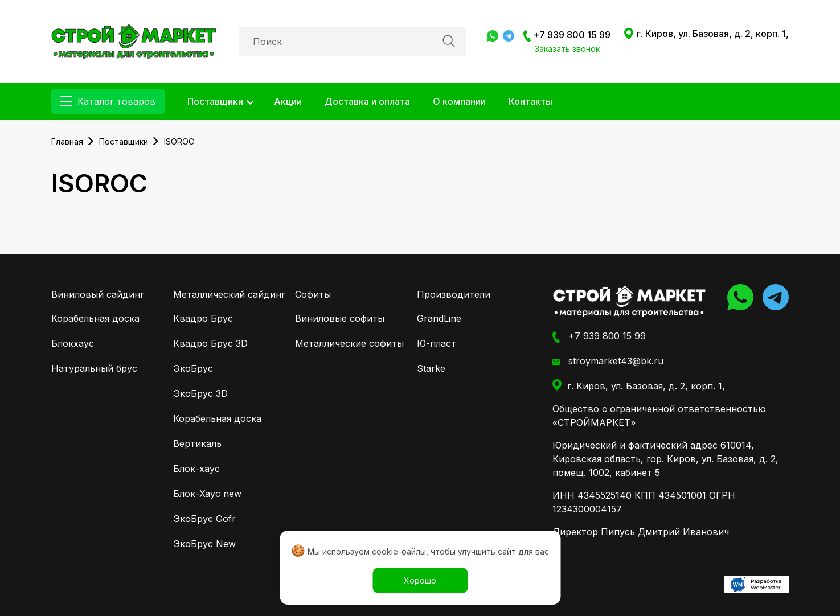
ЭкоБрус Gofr (204, 519)
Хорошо (420, 580)
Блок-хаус (196, 469)
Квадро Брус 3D (210, 343)
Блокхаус (73, 343)
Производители (454, 294)
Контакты (530, 101)
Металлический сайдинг (229, 294)
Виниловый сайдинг (98, 294)
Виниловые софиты (340, 318)
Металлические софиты (349, 343)
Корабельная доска (95, 318)
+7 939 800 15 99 (567, 35)
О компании (459, 101)
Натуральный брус (94, 368)
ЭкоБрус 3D (200, 393)
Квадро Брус (203, 318)
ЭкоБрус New (204, 544)
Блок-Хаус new (207, 494)
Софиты (313, 294)
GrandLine (439, 318)
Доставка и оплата (367, 101)
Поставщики (215, 101)
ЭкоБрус (193, 368)
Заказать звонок (567, 49)
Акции (288, 101)
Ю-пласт (437, 343)
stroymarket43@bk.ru (608, 362)
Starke (431, 368)
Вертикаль (197, 443)
